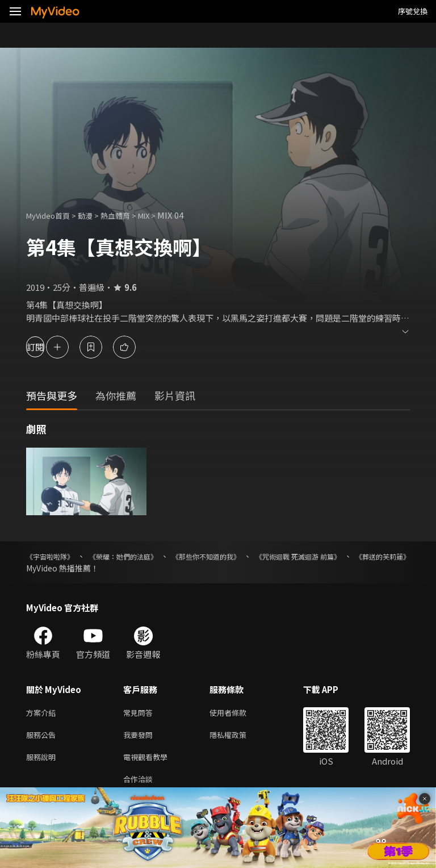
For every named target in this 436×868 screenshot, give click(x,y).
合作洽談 (140, 785)
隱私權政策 (238, 737)
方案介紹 (43, 713)
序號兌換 (413, 11)
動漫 (94, 215)
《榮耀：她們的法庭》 (140, 556)
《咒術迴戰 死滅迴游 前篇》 (347, 556)
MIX (160, 215)
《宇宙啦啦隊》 (54, 556)
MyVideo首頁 (52, 215)
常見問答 (140, 713)
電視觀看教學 (149, 761)
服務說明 (43, 761)
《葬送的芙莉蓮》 (58, 568)
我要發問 (140, 737)
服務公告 (43, 737)
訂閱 (49, 347)
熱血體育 (128, 215)
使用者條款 (238, 713)
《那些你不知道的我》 (239, 556)
